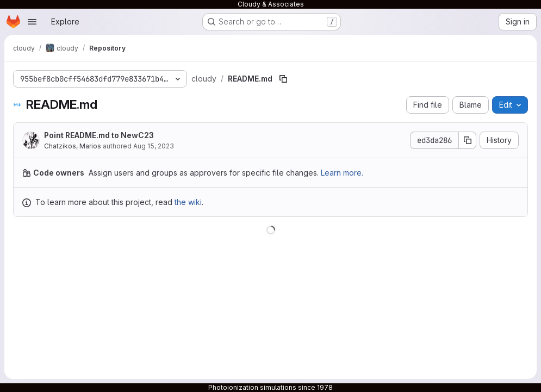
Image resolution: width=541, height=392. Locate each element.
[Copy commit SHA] (468, 140)
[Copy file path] (283, 79)
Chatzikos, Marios (73, 146)
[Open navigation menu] (32, 22)
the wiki (188, 202)
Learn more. (342, 173)
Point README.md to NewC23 (99, 135)
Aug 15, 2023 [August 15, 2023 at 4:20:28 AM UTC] (154, 146)
